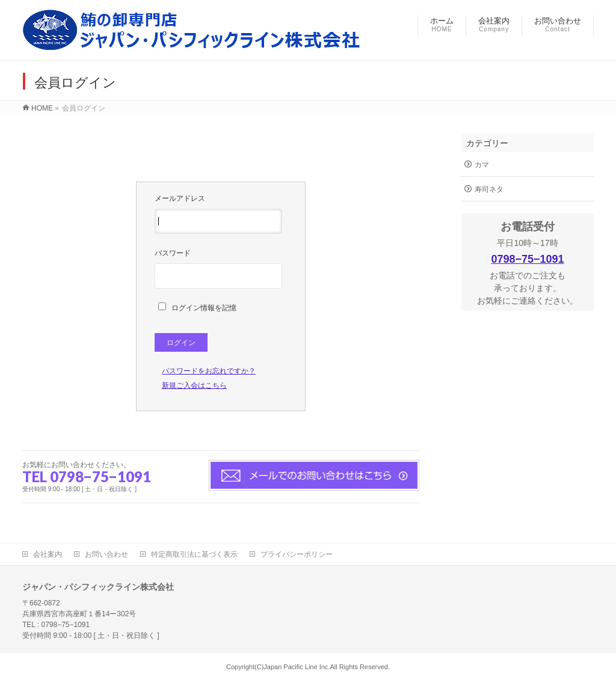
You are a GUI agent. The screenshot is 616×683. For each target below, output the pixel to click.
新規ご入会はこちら (194, 385)
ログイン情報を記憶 (197, 308)
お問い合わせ (106, 554)
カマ (482, 165)
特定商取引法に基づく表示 (194, 554)
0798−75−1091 (527, 259)
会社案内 (48, 554)
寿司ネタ (489, 189)
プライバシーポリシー (297, 554)
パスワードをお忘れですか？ (209, 371)
